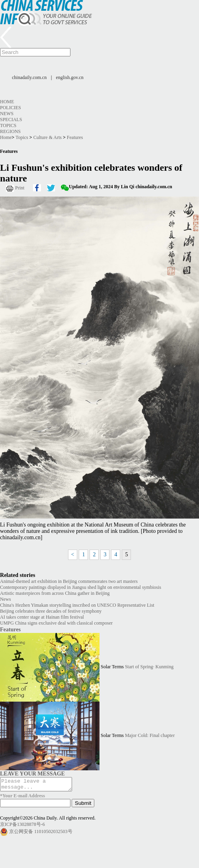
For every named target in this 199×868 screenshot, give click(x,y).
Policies (11, 108)
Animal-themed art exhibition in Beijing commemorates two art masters (69, 581)
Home (7, 102)
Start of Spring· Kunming (149, 667)
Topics (8, 125)
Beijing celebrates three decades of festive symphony (51, 611)
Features (75, 137)
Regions (10, 131)
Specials (11, 120)
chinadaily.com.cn (29, 77)
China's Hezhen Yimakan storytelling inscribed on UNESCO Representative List (77, 605)
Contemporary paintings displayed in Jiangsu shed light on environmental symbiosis (81, 587)
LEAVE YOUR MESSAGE (32, 773)
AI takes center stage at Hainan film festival (42, 617)
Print (20, 188)
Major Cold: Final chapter (150, 735)
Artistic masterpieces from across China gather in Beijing (55, 593)
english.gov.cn (70, 77)
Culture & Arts (48, 137)
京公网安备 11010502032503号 (41, 833)
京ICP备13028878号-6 (22, 827)
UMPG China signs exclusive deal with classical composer (56, 623)
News (7, 114)
